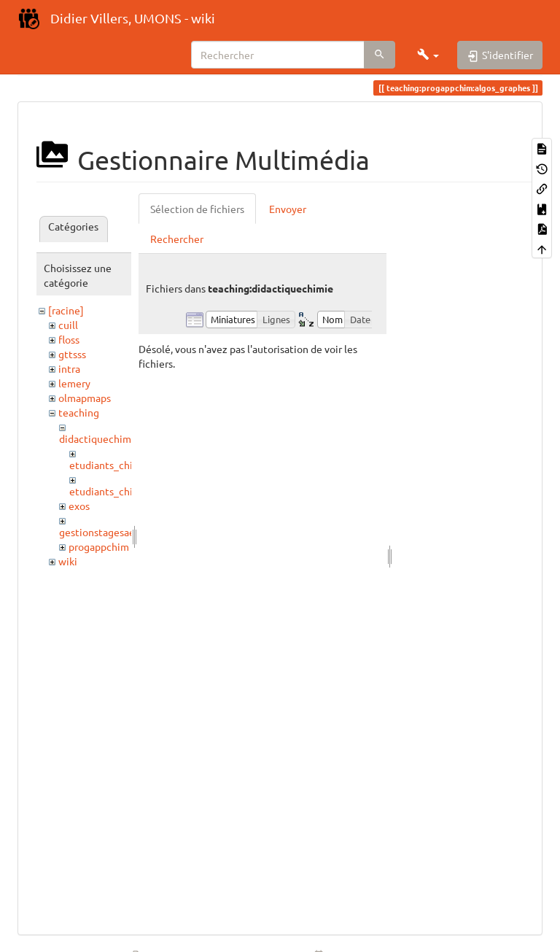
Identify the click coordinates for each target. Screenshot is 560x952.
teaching (79, 412)
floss (69, 339)
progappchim (99, 546)
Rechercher (177, 239)
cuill (68, 325)
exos (79, 506)
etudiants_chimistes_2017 (131, 465)
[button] (428, 55)
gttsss (72, 354)
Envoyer (288, 209)
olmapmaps (85, 398)
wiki (68, 561)
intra (69, 368)
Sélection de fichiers (197, 209)
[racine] (66, 310)
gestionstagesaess (101, 532)
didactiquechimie (100, 438)
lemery (74, 383)
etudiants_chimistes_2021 (131, 491)
